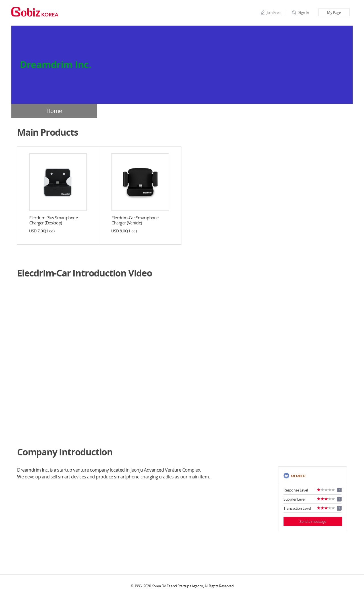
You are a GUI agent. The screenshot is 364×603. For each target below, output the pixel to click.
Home (54, 111)
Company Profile (139, 111)
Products (225, 111)
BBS (310, 111)
